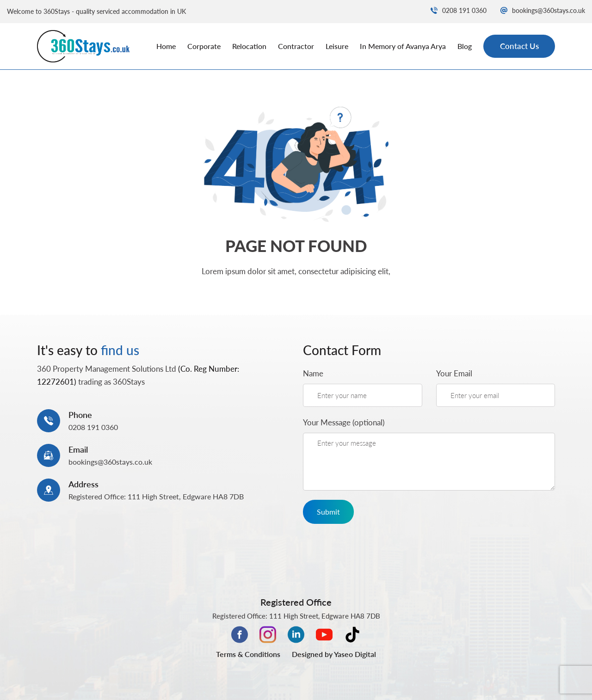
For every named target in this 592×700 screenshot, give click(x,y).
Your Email (454, 373)
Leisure (337, 46)
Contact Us (519, 46)
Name (313, 373)
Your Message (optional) (344, 422)
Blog (465, 46)
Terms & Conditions (248, 654)
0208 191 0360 (459, 10)
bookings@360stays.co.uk (543, 10)
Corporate (204, 46)
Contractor (296, 46)
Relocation (249, 46)
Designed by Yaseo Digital (334, 654)
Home (166, 46)
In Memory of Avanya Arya (403, 46)
